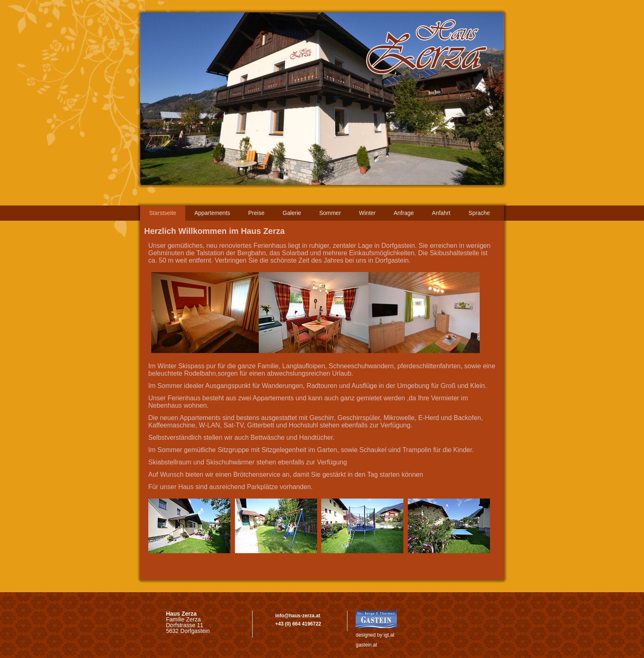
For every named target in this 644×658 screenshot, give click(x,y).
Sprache (479, 213)
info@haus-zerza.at (298, 616)
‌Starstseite (163, 213)
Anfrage (404, 213)
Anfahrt (441, 213)
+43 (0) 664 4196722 (298, 624)
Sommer (330, 213)
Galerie (292, 213)
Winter (367, 213)
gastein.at (366, 645)
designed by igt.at (375, 635)
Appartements (212, 213)
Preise (256, 213)
